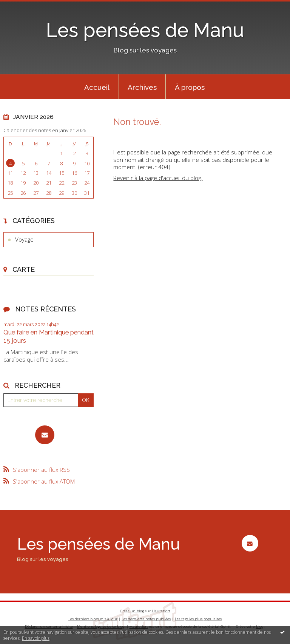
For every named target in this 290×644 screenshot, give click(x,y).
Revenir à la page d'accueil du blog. (158, 178)
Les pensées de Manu (145, 30)
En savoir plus (36, 638)
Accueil (97, 87)
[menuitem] (97, 87)
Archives (142, 87)
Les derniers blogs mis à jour (93, 619)
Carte (24, 269)
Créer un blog (132, 611)
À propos (190, 87)
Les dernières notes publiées (146, 619)
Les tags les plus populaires (198, 619)
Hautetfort (161, 611)
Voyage (24, 239)
